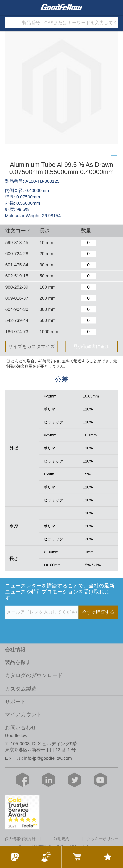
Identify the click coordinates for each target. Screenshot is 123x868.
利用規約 (61, 839)
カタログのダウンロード (34, 675)
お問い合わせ (21, 728)
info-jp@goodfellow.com (48, 758)
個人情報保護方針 (20, 839)
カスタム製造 (21, 689)
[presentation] (29, 626)
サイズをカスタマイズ (32, 346)
